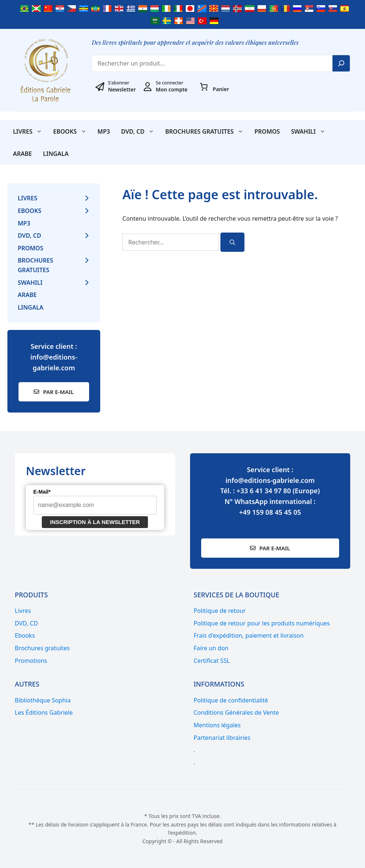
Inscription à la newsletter (95, 522)
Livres (30, 131)
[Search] (341, 63)
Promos (267, 131)
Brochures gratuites (207, 131)
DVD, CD (140, 131)
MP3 (104, 131)
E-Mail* (42, 492)
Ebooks (73, 131)
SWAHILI (311, 131)
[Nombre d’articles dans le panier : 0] (204, 87)
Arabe (22, 154)
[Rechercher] (232, 242)
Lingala (56, 154)
